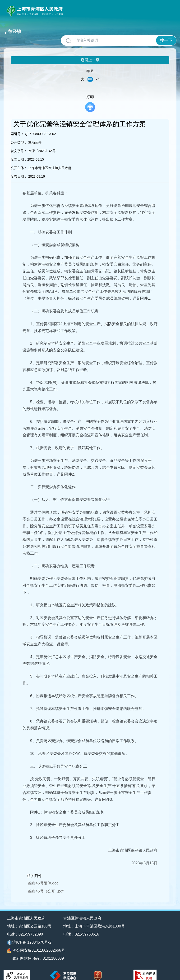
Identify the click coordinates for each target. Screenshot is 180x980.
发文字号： (19, 144)
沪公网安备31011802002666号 (36, 944)
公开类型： (19, 136)
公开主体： (19, 162)
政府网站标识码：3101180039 (38, 952)
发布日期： (19, 170)
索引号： (17, 127)
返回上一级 (90, 54)
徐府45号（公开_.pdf (46, 885)
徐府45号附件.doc (43, 877)
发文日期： (19, 153)
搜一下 (166, 34)
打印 (90, 97)
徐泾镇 (74, 9)
